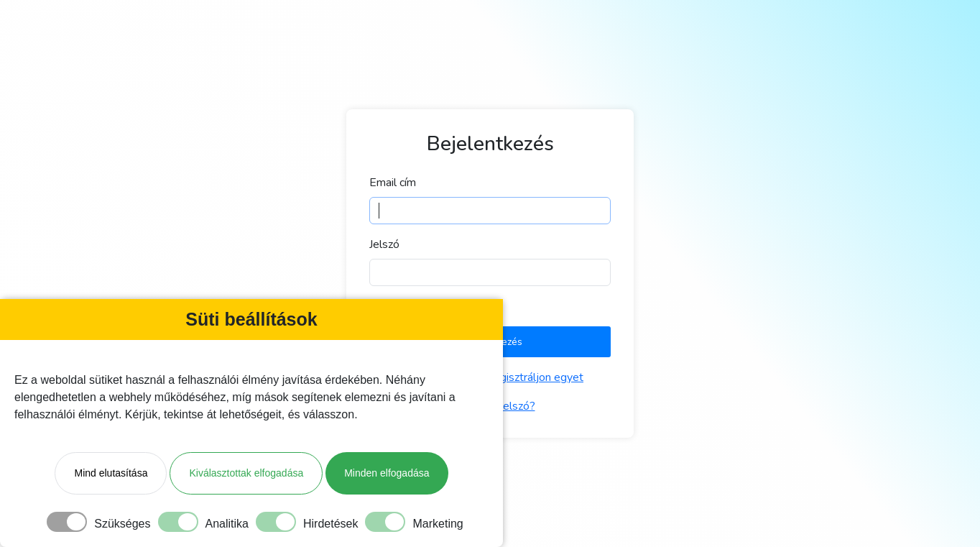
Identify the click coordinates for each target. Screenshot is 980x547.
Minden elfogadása (387, 473)
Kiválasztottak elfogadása (246, 473)
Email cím (393, 183)
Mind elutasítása (111, 473)
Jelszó (384, 244)
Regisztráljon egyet (535, 377)
